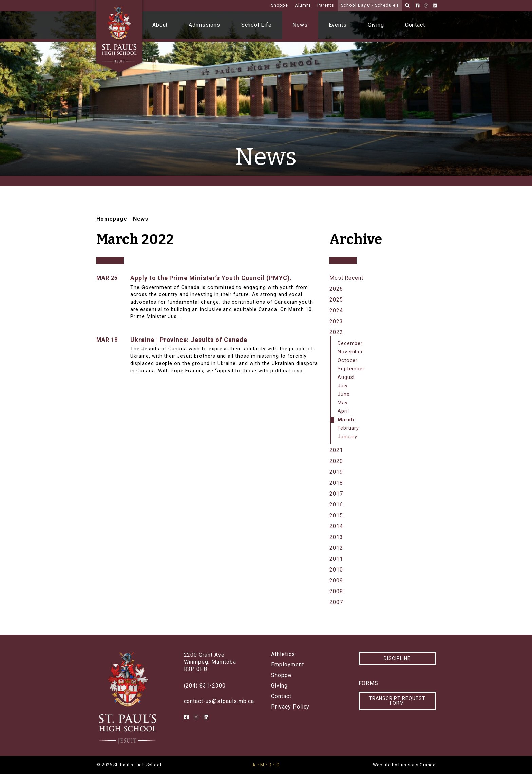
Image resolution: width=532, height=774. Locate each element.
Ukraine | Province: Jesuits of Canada (189, 340)
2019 (336, 472)
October (348, 360)
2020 (336, 461)
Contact (415, 25)
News (300, 25)
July (343, 386)
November (350, 352)
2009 (336, 580)
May (343, 403)
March (346, 420)
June (344, 394)
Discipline (397, 658)
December (350, 343)
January (348, 437)
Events (338, 25)
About (160, 25)
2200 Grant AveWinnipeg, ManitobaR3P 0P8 (210, 662)
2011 (336, 559)
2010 (336, 570)
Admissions (205, 25)
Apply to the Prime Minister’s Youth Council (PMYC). (211, 278)
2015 (336, 515)
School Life (257, 25)
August (346, 377)
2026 (336, 289)
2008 (336, 591)
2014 (336, 526)
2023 (336, 321)
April (343, 411)
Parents (326, 5)
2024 (336, 311)
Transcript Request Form (397, 701)
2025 (336, 300)
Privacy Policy (290, 707)
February (348, 428)
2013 (336, 537)
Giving (376, 25)
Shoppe (280, 5)
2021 (336, 450)
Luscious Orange (417, 765)
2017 (336, 494)
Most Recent (347, 278)
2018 (336, 483)
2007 (336, 602)
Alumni (303, 5)
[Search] (407, 6)
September (351, 369)
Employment (288, 665)
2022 (336, 332)
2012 (336, 548)
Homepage (112, 219)
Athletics (283, 654)
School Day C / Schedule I (370, 5)
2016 (336, 505)
